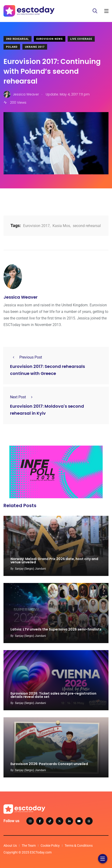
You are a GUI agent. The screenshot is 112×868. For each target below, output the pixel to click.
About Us (10, 846)
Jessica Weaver (21, 297)
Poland (12, 47)
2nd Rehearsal (17, 39)
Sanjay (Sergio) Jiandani (30, 569)
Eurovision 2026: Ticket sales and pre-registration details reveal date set (53, 695)
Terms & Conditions (79, 846)
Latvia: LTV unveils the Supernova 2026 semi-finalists (56, 630)
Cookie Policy (50, 846)
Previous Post (26, 357)
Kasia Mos (61, 226)
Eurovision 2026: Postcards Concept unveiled (49, 764)
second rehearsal (87, 226)
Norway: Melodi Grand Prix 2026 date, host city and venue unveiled (54, 561)
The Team (29, 846)
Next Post (23, 397)
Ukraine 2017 (35, 47)
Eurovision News (50, 39)
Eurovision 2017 (36, 226)
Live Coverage (81, 39)
